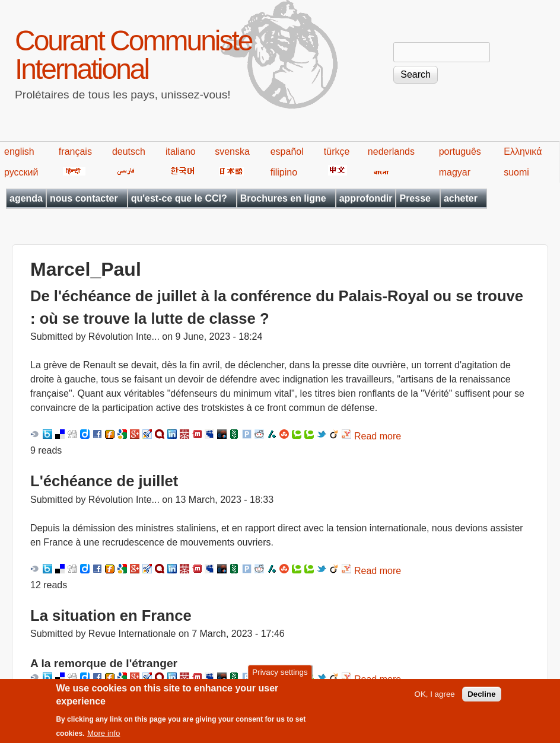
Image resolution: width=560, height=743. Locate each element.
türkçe (337, 152)
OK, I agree (435, 700)
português (460, 152)
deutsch (129, 152)
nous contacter (84, 198)
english (19, 152)
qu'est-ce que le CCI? (179, 198)
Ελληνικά (523, 152)
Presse (415, 198)
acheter (461, 198)
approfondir (366, 198)
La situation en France (111, 616)
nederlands (391, 152)
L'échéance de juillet (104, 481)
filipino (284, 172)
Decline (481, 700)
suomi (516, 172)
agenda (26, 198)
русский (21, 172)
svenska (232, 152)
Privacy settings (280, 677)
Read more (378, 436)
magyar (455, 172)
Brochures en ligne (283, 198)
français (75, 152)
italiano (181, 152)
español (287, 152)
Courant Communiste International (133, 55)
